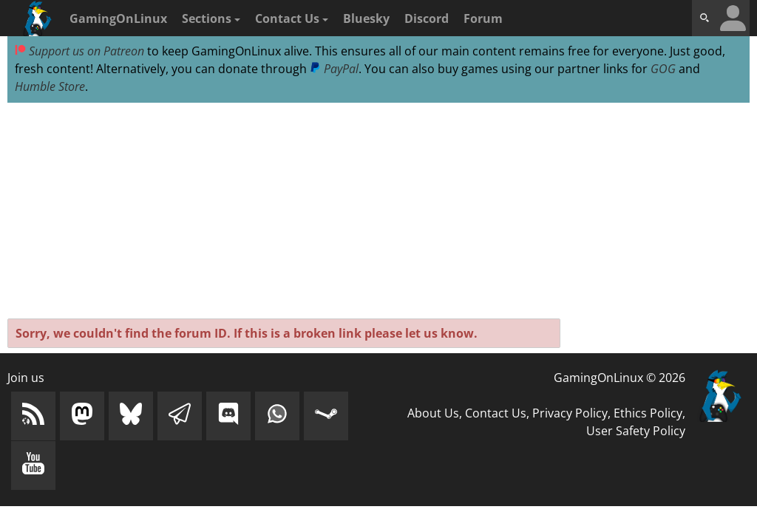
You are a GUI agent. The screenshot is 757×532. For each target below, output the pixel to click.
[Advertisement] (378, 211)
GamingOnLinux (118, 18)
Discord (427, 18)
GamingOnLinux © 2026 (619, 378)
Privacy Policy (570, 413)
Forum (483, 18)
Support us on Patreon (79, 51)
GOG (663, 69)
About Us (433, 413)
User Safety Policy (636, 431)
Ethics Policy (648, 413)
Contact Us (292, 18)
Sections (211, 18)
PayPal (334, 69)
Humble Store (50, 86)
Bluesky (366, 18)
